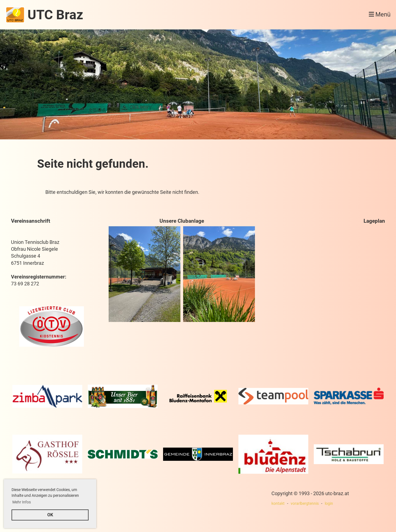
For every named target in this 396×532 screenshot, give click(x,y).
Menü (380, 14)
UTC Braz (55, 15)
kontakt (278, 504)
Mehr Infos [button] (22, 502)
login (329, 504)
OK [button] (50, 515)
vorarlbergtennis (305, 504)
